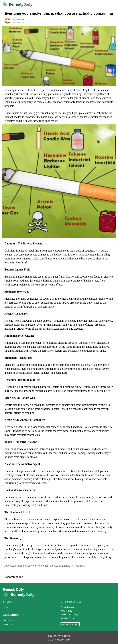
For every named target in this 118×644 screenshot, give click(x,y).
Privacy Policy (66, 611)
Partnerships (8, 621)
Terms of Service (67, 607)
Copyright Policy (67, 618)
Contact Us (8, 624)
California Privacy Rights (71, 615)
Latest (6, 607)
